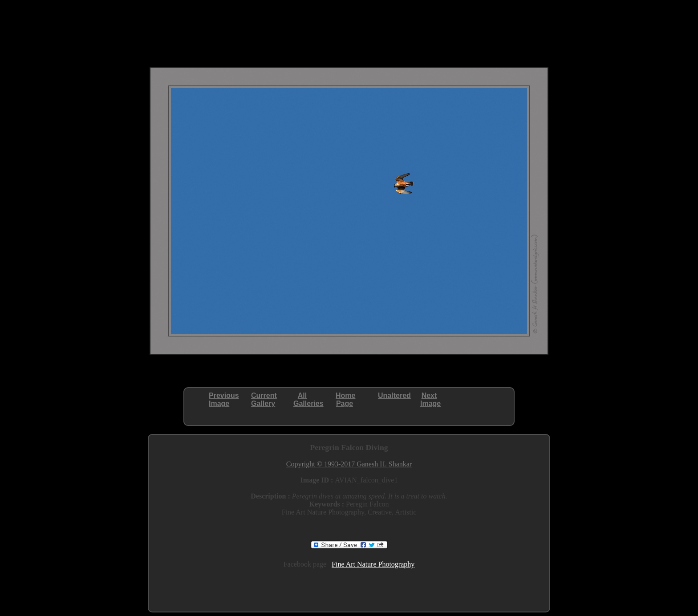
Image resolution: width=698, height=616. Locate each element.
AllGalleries (308, 399)
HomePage (345, 399)
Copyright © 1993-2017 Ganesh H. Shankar (349, 464)
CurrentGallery (264, 399)
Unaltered (394, 395)
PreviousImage (224, 399)
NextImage (430, 399)
